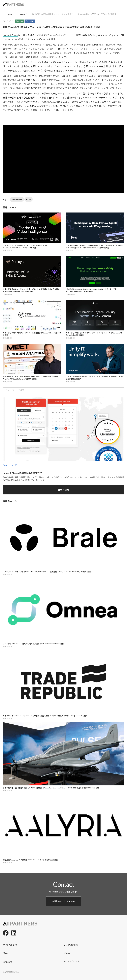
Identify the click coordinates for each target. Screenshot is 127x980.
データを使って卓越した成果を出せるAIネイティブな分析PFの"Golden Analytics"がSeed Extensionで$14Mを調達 (30, 378)
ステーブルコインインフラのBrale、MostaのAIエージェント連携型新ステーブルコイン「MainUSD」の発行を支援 (47, 572)
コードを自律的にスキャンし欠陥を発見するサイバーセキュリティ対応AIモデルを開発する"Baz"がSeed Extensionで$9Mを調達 (94, 246)
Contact (7, 962)
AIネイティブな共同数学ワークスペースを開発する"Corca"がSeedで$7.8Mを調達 (32, 334)
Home (10, 14)
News (22, 14)
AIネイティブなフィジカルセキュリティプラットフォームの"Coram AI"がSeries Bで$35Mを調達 (94, 334)
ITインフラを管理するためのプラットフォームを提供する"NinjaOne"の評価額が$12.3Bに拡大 (94, 378)
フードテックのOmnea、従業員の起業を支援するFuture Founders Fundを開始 (34, 644)
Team (6, 953)
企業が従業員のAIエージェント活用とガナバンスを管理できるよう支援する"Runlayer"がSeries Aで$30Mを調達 (31, 290)
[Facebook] (6, 933)
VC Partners (71, 945)
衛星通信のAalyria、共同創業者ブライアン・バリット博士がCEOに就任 (31, 860)
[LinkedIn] (14, 933)
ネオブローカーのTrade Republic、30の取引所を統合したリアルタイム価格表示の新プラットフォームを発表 (45, 716)
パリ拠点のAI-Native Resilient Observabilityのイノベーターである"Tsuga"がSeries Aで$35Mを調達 (91, 290)
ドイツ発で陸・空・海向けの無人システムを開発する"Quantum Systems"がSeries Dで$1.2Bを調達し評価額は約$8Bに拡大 (51, 788)
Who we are (10, 945)
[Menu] (122, 5)
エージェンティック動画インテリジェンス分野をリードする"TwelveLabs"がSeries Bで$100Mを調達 (25, 246)
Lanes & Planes (11, 35)
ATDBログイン (71, 961)
